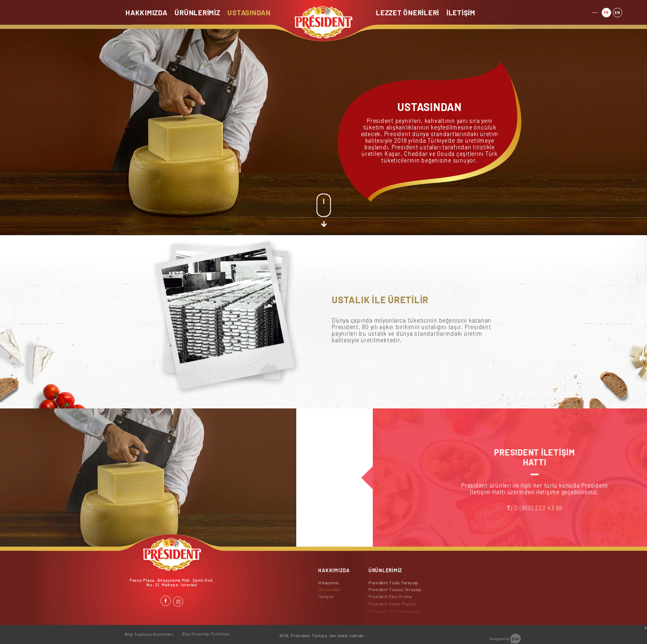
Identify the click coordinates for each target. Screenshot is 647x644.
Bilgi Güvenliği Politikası (206, 631)
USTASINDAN (249, 12)
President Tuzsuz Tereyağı (395, 593)
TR (606, 12)
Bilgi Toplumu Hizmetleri (149, 632)
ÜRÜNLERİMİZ (197, 12)
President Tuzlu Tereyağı (393, 586)
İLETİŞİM (461, 12)
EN (617, 11)
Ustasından (329, 593)
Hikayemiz (328, 586)
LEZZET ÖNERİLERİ (407, 12)
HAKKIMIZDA (146, 12)
